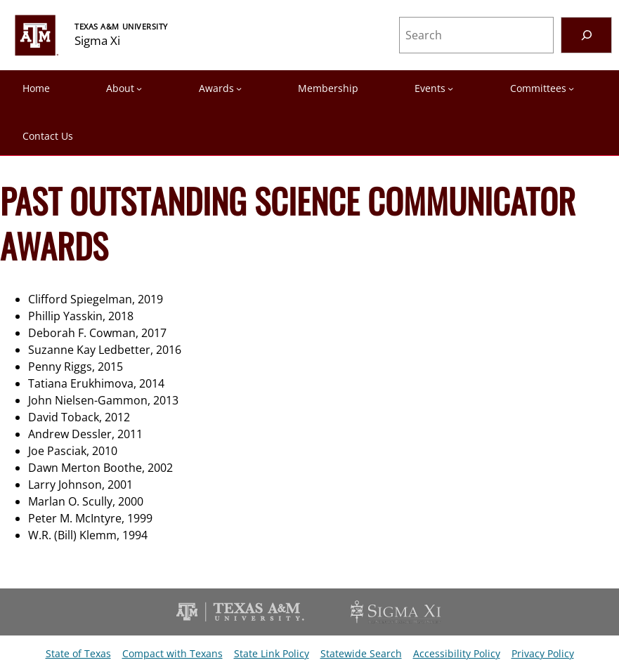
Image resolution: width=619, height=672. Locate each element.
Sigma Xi (97, 40)
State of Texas (78, 653)
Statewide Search (361, 653)
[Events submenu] (450, 88)
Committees (538, 88)
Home (36, 88)
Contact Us (48, 136)
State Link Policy (272, 653)
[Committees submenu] (571, 88)
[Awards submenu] (239, 88)
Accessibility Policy (457, 653)
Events (430, 88)
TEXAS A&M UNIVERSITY (121, 26)
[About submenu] (139, 88)
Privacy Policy (543, 653)
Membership (328, 88)
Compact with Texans (172, 653)
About (120, 88)
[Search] (586, 35)
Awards (216, 88)
